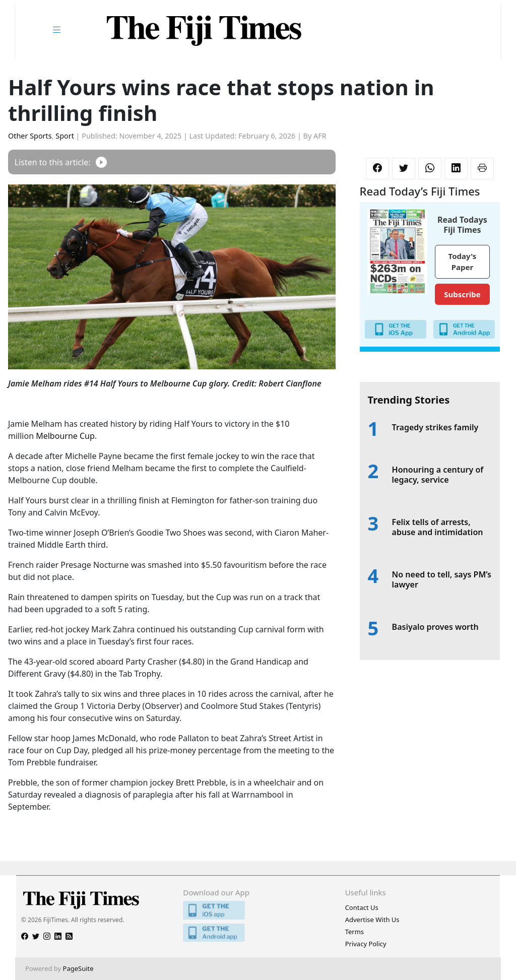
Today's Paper (463, 262)
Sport (65, 136)
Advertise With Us (372, 920)
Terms (354, 932)
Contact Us (362, 907)
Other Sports (30, 136)
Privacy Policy (366, 944)
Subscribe (462, 294)
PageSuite (78, 968)
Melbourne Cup (65, 436)
